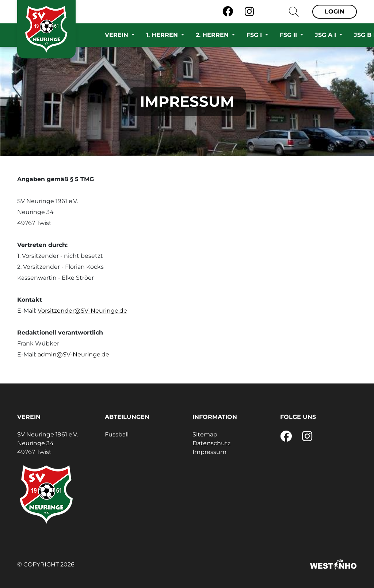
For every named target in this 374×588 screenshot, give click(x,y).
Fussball (117, 434)
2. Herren (213, 35)
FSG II (289, 35)
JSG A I (326, 35)
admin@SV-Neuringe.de (73, 354)
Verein (117, 35)
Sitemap (205, 434)
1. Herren (163, 35)
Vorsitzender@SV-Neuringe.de (82, 311)
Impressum (209, 452)
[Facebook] (228, 12)
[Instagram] (249, 12)
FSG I (255, 35)
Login (335, 12)
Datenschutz (211, 443)
